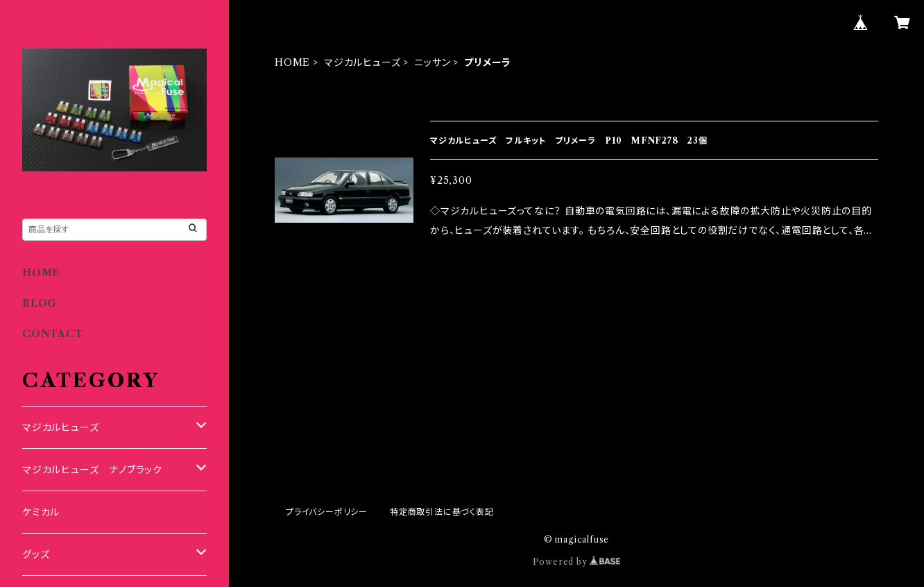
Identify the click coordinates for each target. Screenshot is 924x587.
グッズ (36, 554)
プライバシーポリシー (327, 512)
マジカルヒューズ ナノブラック (92, 470)
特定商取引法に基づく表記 (442, 512)
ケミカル (41, 512)
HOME (292, 62)
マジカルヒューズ (362, 62)
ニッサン (432, 62)
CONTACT (53, 334)
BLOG (40, 303)
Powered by (577, 562)
